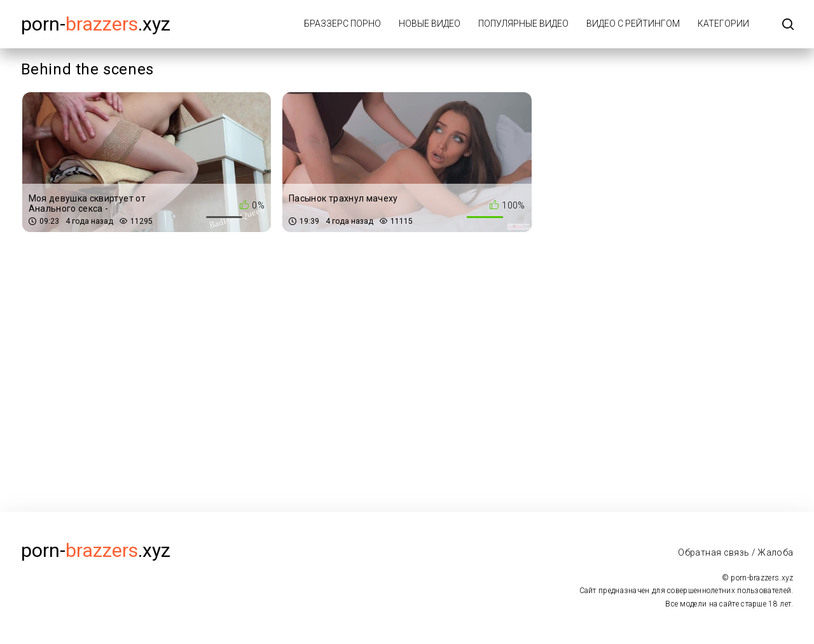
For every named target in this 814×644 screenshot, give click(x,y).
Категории (723, 24)
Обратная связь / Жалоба (735, 552)
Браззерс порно (342, 24)
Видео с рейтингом (633, 24)
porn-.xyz (96, 24)
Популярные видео (523, 24)
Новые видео (430, 24)
